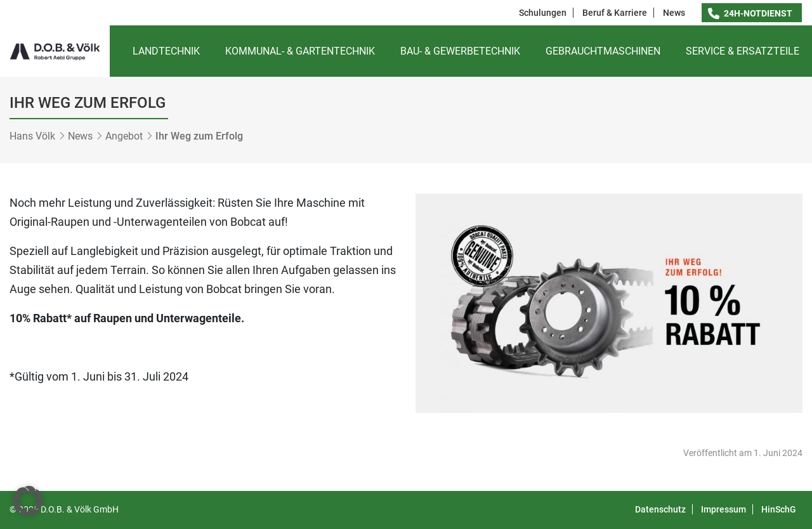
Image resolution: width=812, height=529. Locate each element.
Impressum (724, 509)
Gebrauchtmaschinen (603, 51)
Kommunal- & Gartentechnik (300, 51)
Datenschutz (660, 509)
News (674, 13)
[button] (28, 501)
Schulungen (543, 13)
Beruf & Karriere (615, 13)
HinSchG (779, 509)
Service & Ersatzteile (743, 51)
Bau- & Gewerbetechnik (460, 51)
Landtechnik (166, 51)
